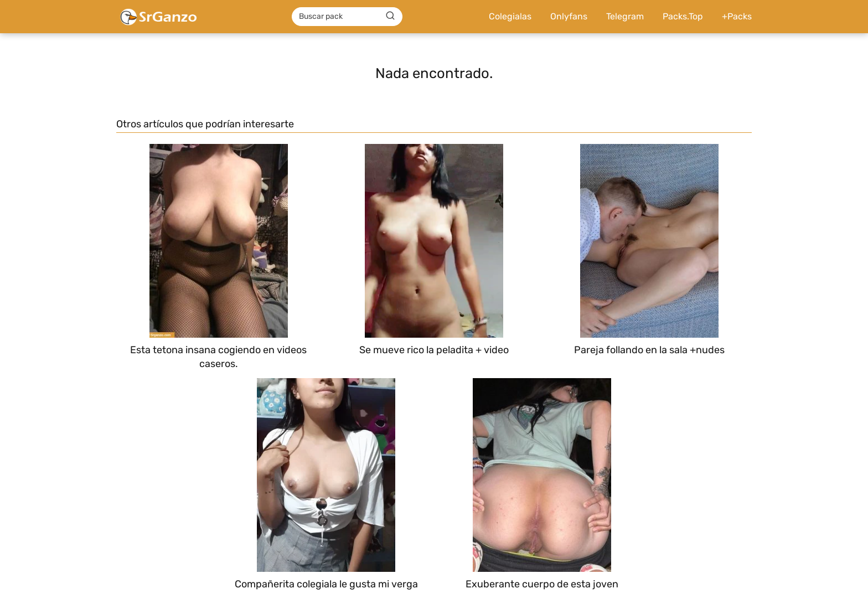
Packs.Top (683, 16)
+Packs (737, 16)
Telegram (625, 16)
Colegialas (510, 16)
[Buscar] (390, 16)
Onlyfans (569, 16)
